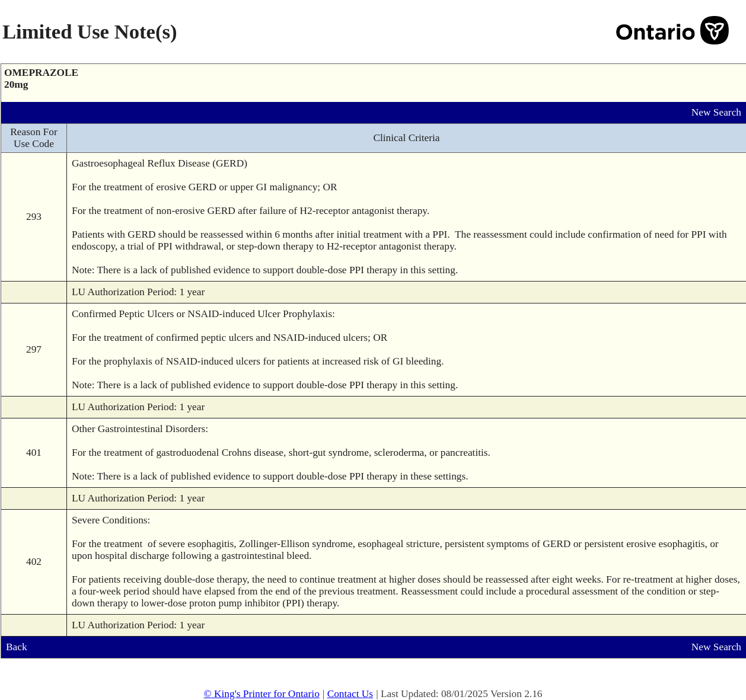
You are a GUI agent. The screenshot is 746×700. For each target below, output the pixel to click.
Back (17, 647)
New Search (716, 112)
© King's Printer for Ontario (261, 694)
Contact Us (350, 694)
